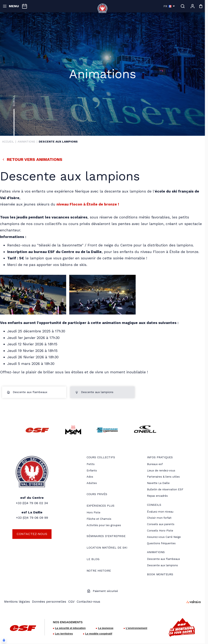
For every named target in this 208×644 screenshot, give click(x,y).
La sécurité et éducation (70, 628)
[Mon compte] (193, 6)
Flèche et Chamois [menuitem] (99, 519)
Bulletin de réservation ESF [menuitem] (165, 489)
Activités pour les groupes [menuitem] (104, 525)
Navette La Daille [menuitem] (158, 483)
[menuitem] (101, 458)
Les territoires (64, 634)
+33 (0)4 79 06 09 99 (32, 518)
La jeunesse (106, 628)
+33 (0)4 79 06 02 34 (32, 503)
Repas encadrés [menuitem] (157, 496)
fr (169, 6)
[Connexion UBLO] (4, 640)
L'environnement (136, 628)
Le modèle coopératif (99, 634)
